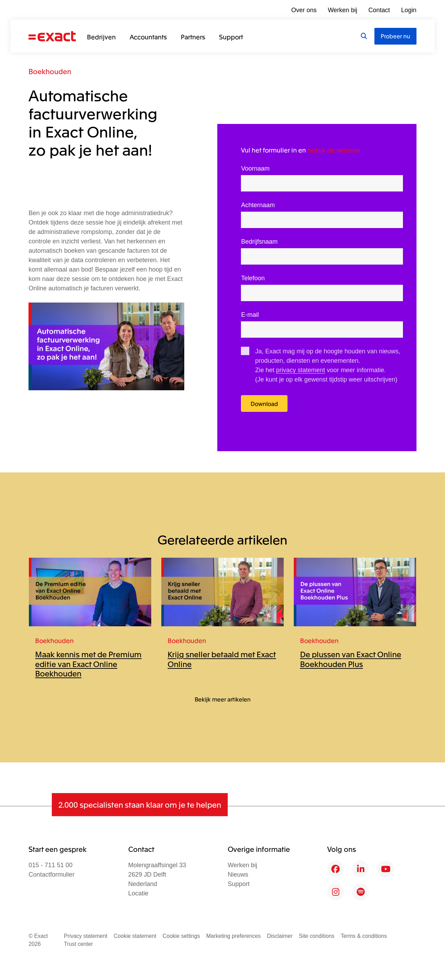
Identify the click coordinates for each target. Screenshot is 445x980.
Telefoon (253, 278)
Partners (193, 37)
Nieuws (238, 875)
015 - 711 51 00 (50, 865)
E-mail (250, 315)
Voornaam (255, 168)
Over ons (304, 10)
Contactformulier (51, 875)
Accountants (148, 37)
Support (231, 37)
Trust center (78, 944)
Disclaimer (280, 936)
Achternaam (258, 205)
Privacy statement (86, 936)
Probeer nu (395, 36)
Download (264, 403)
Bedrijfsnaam (259, 242)
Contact (379, 10)
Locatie (138, 893)
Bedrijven (101, 37)
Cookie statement (135, 936)
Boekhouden (50, 71)
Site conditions (316, 936)
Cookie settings (181, 936)
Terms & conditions (364, 936)
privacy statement (301, 370)
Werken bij (343, 10)
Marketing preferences (233, 936)
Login (409, 10)
